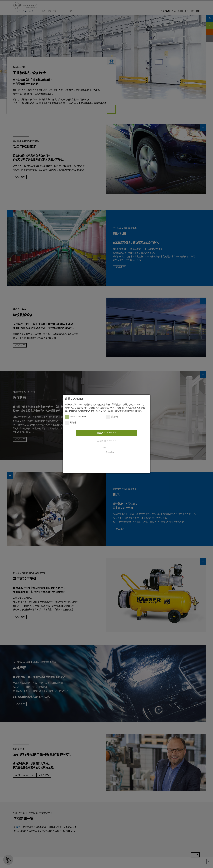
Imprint (102, 452)
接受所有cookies (107, 433)
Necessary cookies (76, 417)
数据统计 (113, 417)
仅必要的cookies (107, 441)
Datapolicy (110, 452)
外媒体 (71, 423)
